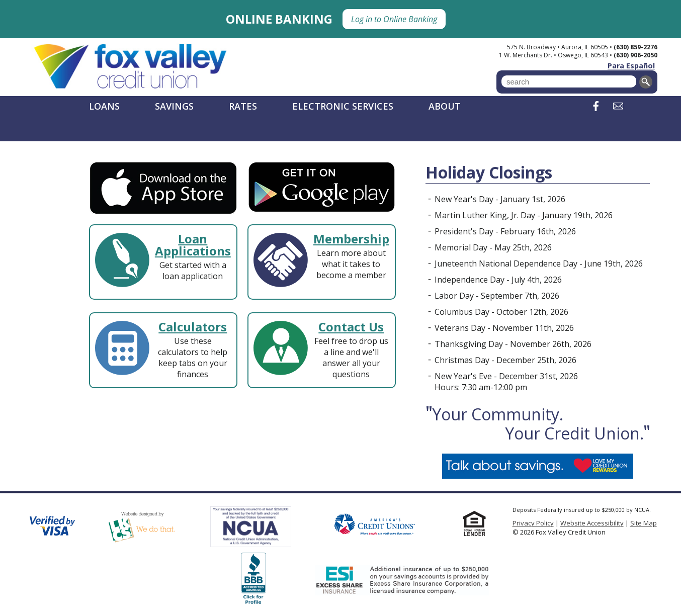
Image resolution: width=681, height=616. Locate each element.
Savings (174, 106)
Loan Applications (193, 245)
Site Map (644, 523)
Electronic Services (343, 106)
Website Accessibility (592, 523)
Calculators (193, 327)
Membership (351, 239)
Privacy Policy (533, 523)
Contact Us (351, 327)
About (445, 106)
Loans (104, 106)
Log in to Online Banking (394, 19)
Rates (243, 106)
